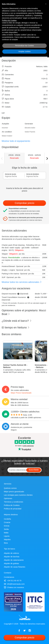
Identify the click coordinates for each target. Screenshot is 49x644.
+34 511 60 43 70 (13, 581)
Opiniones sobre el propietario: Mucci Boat (24, 312)
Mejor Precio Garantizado (21, 393)
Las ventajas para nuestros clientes (18, 495)
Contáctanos (9, 577)
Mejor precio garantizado (14, 492)
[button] (46, 4)
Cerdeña (7, 519)
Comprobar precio (24, 203)
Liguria (7, 536)
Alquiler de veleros (11, 553)
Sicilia (6, 529)
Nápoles (7, 539)
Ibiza (6, 543)
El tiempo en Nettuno (16, 328)
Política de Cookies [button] (9, 20)
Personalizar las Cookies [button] (24, 46)
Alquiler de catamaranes (14, 560)
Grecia (7, 526)
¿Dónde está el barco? (17, 321)
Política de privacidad (13, 509)
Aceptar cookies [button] (24, 51)
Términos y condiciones (14, 502)
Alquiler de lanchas (12, 557)
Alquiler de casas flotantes (15, 567)
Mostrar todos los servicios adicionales (22, 282)
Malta (6, 533)
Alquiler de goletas (11, 563)
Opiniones (8, 498)
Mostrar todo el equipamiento (16, 141)
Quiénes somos (10, 488)
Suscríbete (34, 470)
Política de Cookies (12, 505)
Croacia (7, 522)
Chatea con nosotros (14, 587)
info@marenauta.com (14, 584)
